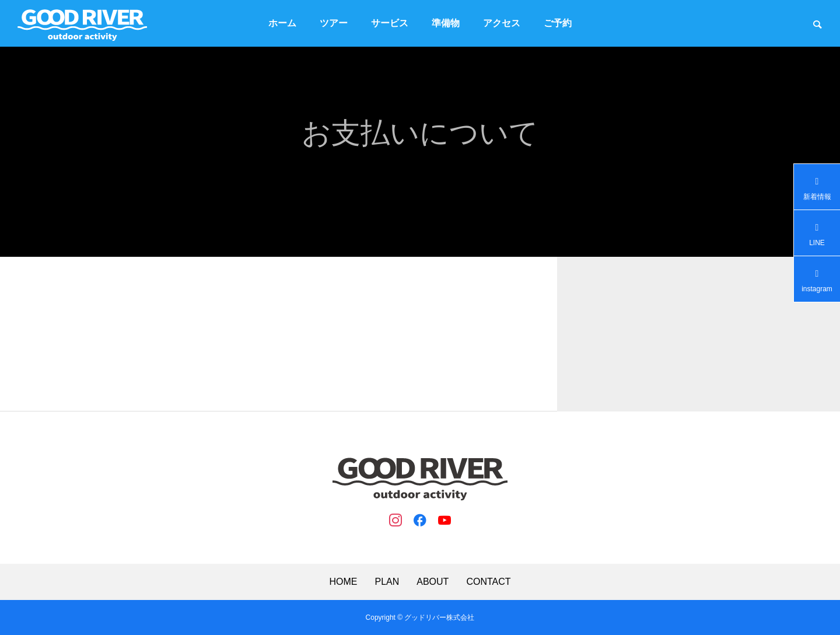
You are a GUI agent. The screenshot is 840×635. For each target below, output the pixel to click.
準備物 (446, 23)
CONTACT (488, 582)
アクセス (502, 23)
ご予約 (558, 23)
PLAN (387, 582)
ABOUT (433, 582)
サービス (390, 23)
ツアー (334, 23)
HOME (343, 582)
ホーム (282, 23)
